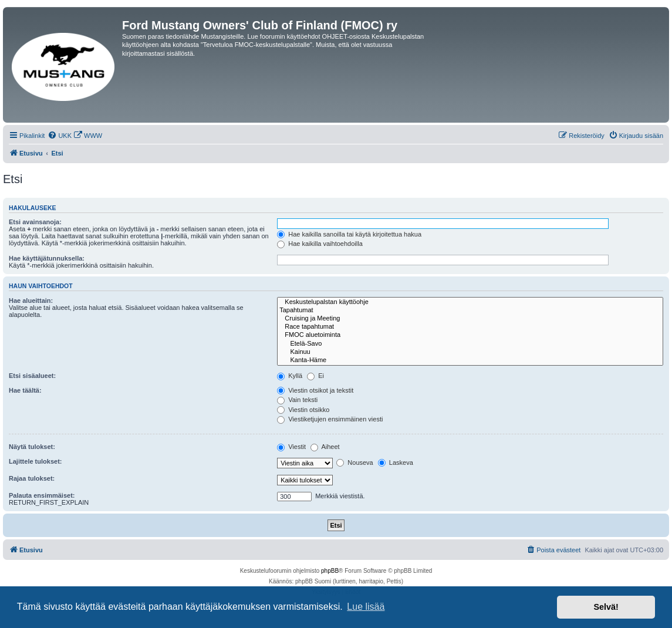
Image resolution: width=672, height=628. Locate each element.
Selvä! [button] (606, 607)
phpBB (330, 571)
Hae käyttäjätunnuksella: (47, 258)
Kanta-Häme (470, 360)
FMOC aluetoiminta (470, 335)
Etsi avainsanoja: (35, 222)
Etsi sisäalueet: (32, 376)
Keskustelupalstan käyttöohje (470, 302)
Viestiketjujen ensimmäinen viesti (330, 419)
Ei (315, 376)
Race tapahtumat (470, 327)
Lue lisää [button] (366, 607)
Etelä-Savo (470, 344)
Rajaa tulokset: (32, 478)
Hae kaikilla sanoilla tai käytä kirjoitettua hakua (349, 234)
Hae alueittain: (31, 301)
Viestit (291, 447)
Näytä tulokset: (32, 447)
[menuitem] (60, 136)
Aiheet (325, 447)
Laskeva (396, 462)
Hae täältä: (25, 390)
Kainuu (470, 352)
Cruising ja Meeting (470, 319)
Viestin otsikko (303, 410)
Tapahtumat (470, 310)
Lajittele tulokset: (35, 461)
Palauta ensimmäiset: (42, 495)
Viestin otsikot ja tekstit (315, 390)
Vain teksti (297, 400)
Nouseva (354, 462)
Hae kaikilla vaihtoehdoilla (320, 244)
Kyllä (290, 376)
